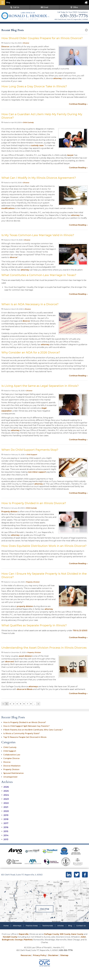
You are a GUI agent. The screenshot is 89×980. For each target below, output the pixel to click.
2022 (5, 803)
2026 (5, 787)
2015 (5, 831)
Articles (61, 926)
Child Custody (28, 122)
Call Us (15, 7)
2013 (5, 839)
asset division (25, 656)
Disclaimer (53, 955)
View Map (44, 909)
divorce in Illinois (25, 689)
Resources (26, 955)
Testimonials (48, 926)
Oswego (19, 940)
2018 (5, 819)
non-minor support (37, 472)
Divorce (26, 43)
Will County (65, 934)
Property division (9, 512)
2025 (5, 791)
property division (25, 606)
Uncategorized (10, 777)
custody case (37, 145)
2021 (5, 807)
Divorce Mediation (12, 766)
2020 (5, 811)
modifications (8, 208)
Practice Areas (32, 926)
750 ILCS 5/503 (80, 631)
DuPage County (52, 934)
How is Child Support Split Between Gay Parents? (26, 726)
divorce (14, 257)
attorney (57, 78)
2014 (5, 835)
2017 (5, 823)
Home (6, 926)
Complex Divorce (11, 758)
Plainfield (28, 940)
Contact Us (81, 926)
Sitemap (64, 955)
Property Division (33, 582)
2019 (5, 815)
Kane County (77, 934)
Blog (70, 926)
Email (44, 7)
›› (38, 704)
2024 (5, 795)
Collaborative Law (12, 755)
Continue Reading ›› (78, 104)
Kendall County (10, 937)
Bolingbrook (8, 940)
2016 (5, 827)
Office (74, 7)
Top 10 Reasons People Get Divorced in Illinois (25, 737)
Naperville (24, 934)
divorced (9, 662)
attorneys (33, 687)
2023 (5, 799)
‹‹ (3, 704)
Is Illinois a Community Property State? (21, 733)
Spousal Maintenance (13, 773)
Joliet (83, 937)
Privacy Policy (40, 955)
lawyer (70, 155)
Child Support (32, 455)
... (35, 704)
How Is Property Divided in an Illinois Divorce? (25, 722)
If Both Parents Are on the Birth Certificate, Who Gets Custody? (33, 730)
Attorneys (17, 926)
